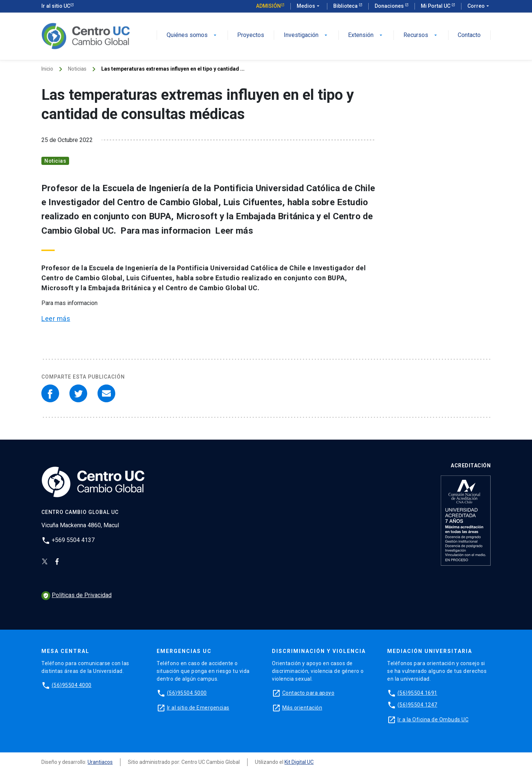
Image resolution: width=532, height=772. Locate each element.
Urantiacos (100, 762)
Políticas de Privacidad (76, 595)
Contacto (469, 35)
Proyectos (251, 35)
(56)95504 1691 (417, 693)
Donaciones (390, 6)
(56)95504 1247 (417, 705)
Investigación (306, 35)
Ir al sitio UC (56, 6)
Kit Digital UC (299, 762)
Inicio (47, 69)
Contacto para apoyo (308, 693)
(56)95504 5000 (187, 693)
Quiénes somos (192, 35)
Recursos (421, 35)
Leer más (56, 319)
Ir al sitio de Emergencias (198, 708)
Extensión (366, 35)
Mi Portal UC (436, 6)
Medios (309, 6)
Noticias (77, 69)
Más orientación (302, 708)
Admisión (268, 6)
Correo (479, 6)
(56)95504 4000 (72, 685)
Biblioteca (346, 6)
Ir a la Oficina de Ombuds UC (433, 719)
